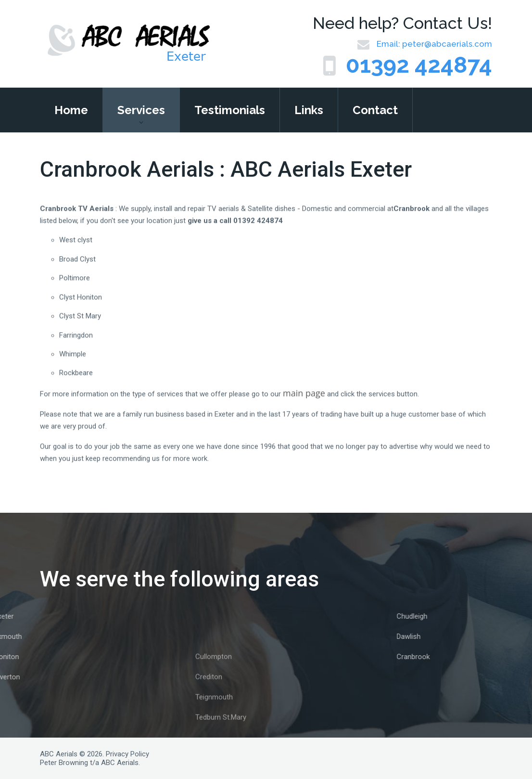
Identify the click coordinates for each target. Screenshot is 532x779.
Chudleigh (447, 616)
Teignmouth (214, 723)
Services (141, 110)
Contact (375, 110)
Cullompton (214, 682)
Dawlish (444, 636)
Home (71, 110)
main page (304, 402)
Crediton (209, 702)
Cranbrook (449, 657)
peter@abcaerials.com (447, 44)
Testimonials (230, 110)
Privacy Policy (127, 754)
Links (309, 110)
